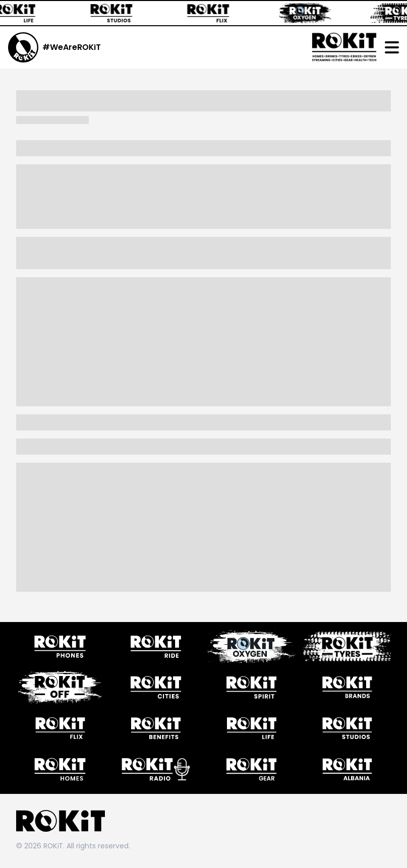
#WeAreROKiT (72, 47)
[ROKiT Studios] (116, 13)
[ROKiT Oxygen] (310, 13)
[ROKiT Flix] (213, 13)
